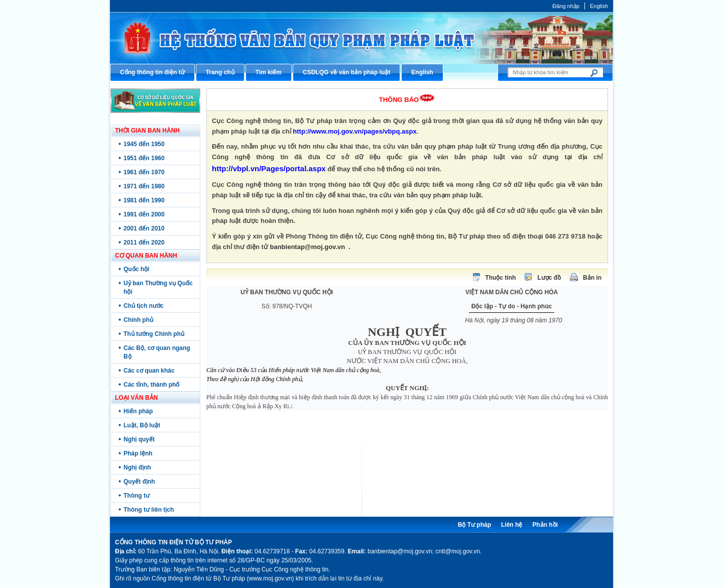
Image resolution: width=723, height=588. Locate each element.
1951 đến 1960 (144, 158)
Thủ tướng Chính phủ (154, 334)
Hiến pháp (138, 411)
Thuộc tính (500, 278)
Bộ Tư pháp (474, 525)
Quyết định (139, 482)
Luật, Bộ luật (142, 425)
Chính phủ (138, 320)
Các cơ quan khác (149, 371)
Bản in (592, 278)
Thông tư (137, 496)
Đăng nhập (566, 6)
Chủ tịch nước (144, 306)
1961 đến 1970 (144, 172)
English (599, 6)
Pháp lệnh (138, 453)
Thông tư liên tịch (149, 510)
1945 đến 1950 (144, 144)
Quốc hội (136, 269)
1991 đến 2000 (144, 214)
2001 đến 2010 (144, 228)
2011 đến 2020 (144, 243)
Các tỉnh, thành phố (151, 385)
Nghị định (137, 467)
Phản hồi (545, 525)
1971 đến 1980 (144, 186)
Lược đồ (549, 278)
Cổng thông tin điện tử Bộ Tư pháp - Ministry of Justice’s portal (361, 38)
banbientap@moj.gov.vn (308, 247)
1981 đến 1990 (144, 200)
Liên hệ (512, 525)
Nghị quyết (139, 439)
